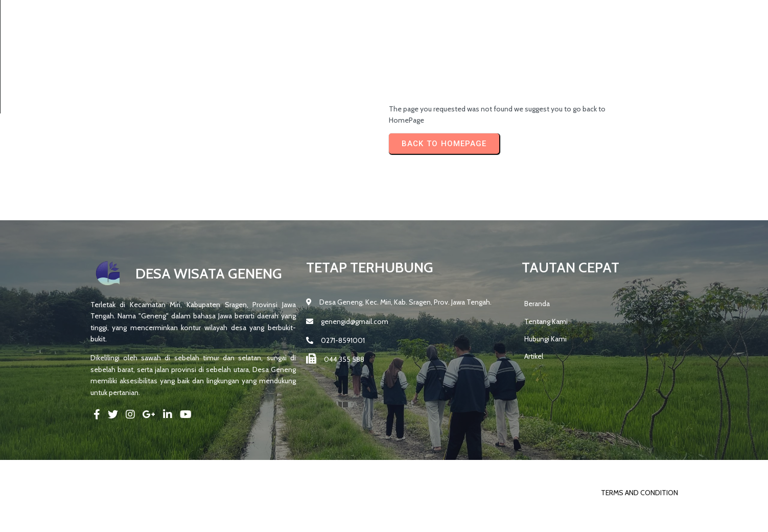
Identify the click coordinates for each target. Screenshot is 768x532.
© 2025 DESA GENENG (126, 521)
